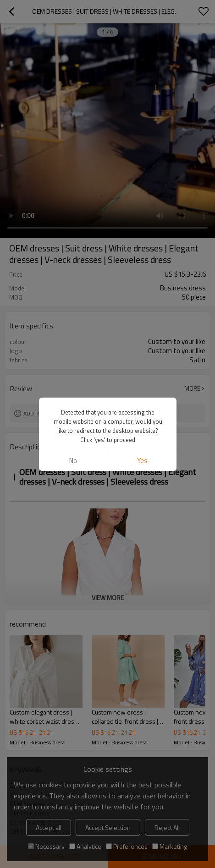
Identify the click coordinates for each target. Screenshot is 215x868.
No (73, 461)
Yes (142, 461)
